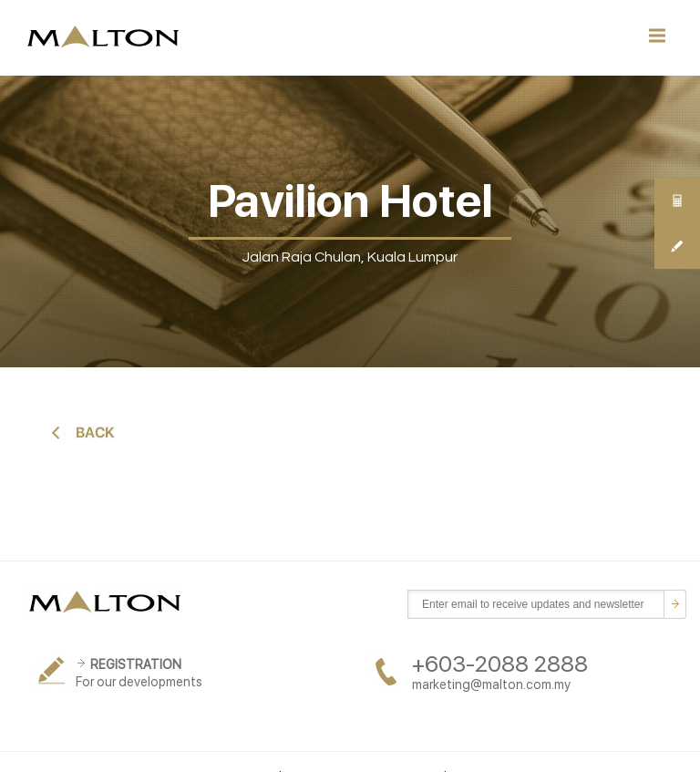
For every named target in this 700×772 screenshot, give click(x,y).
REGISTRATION (136, 664)
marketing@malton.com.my (491, 685)
